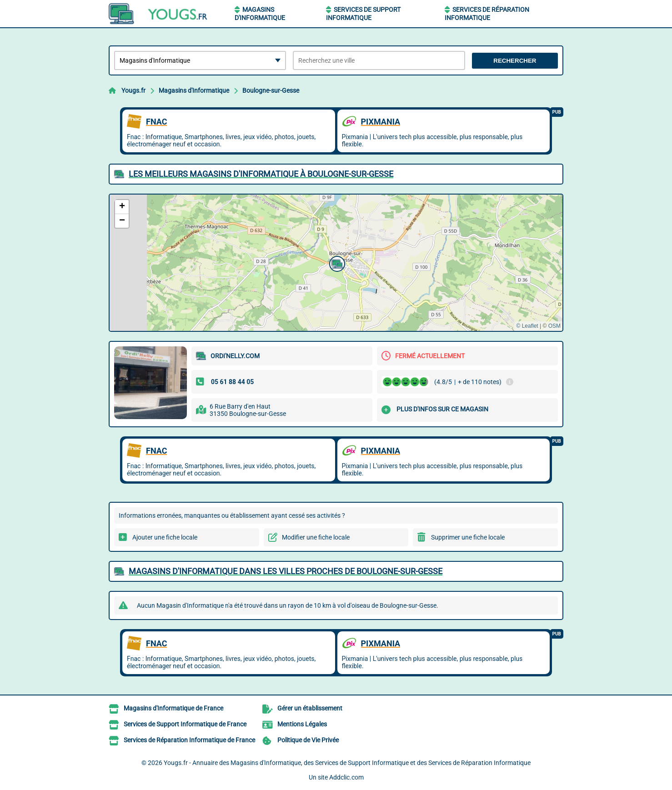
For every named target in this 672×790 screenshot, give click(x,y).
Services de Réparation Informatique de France (189, 740)
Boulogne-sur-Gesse (271, 90)
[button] (336, 263)
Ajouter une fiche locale (165, 537)
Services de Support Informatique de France (185, 724)
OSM (554, 326)
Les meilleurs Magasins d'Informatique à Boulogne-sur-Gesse (261, 174)
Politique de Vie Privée (308, 740)
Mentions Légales (302, 724)
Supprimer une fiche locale (468, 537)
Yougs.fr (133, 90)
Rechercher (515, 61)
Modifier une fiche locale (316, 537)
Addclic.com (346, 777)
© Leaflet (527, 326)
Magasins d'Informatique (194, 90)
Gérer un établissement (310, 708)
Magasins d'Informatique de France (173, 708)
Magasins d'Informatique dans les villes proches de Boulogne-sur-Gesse (286, 571)
